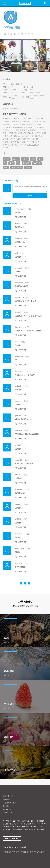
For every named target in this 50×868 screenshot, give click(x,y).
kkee (17, 342)
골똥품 (7, 159)
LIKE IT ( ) (22, 217)
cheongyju (19, 357)
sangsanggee (20, 209)
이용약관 (6, 800)
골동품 (16, 159)
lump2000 (19, 371)
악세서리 (26, 163)
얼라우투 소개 (8, 796)
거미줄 (28, 168)
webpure (18, 238)
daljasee (18, 401)
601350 (18, 475)
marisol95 (19, 490)
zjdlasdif (18, 386)
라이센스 (6, 806)
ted (16, 253)
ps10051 (18, 312)
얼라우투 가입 (8, 809)
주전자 (25, 159)
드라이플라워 (16, 168)
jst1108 (18, 416)
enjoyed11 (19, 268)
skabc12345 (20, 549)
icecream (18, 430)
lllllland (18, 297)
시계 (33, 159)
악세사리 (37, 163)
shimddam (19, 283)
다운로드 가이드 (34, 119)
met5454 (19, 563)
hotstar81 (19, 327)
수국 (6, 168)
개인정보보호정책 (9, 803)
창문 (11, 163)
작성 (30, 196)
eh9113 (18, 519)
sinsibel (18, 224)
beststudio (19, 534)
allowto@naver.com (39, 829)
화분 (40, 159)
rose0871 (19, 504)
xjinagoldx (19, 460)
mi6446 (18, 445)
